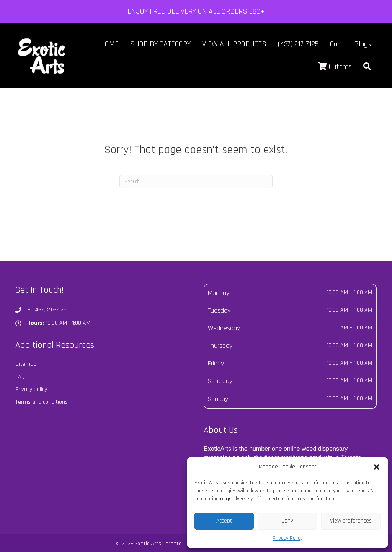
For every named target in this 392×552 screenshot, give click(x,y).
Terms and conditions (42, 402)
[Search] (196, 182)
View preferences (351, 521)
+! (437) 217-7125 (47, 310)
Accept (224, 521)
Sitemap (26, 364)
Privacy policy (31, 389)
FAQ (20, 377)
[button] (377, 467)
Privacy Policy (287, 538)
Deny (287, 521)
